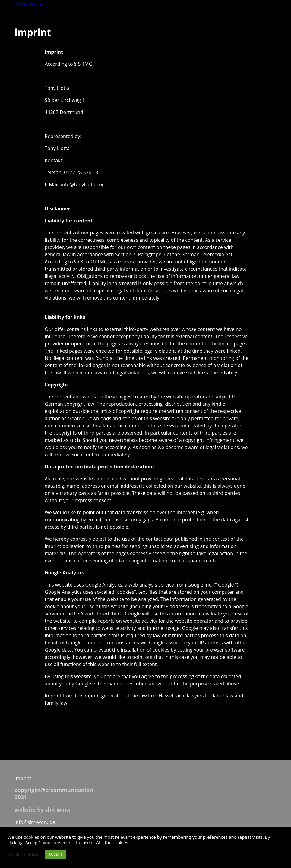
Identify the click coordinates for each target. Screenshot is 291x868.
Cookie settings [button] (25, 854)
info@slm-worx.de (35, 822)
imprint (23, 778)
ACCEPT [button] (56, 854)
